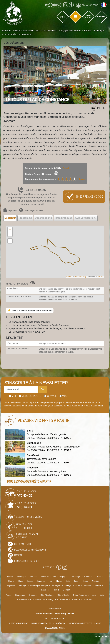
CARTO (100, 277)
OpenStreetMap (80, 277)
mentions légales (42, 623)
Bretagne (33, 595)
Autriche (34, 577)
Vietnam (66, 590)
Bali (54, 577)
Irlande (59, 581)
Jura (94, 595)
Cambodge (76, 577)
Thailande (44, 590)
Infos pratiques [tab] (63, 218)
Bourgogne (20, 595)
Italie (68, 581)
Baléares (45, 577)
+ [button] (10, 230)
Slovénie (87, 585)
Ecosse (30, 581)
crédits (60, 623)
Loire (102, 595)
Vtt (13, 396)
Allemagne (22, 577)
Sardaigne (56, 585)
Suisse (98, 585)
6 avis (82, 179)
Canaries (88, 577)
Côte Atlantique (47, 595)
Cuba (21, 581)
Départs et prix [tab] (43, 218)
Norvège (96, 581)
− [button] (10, 234)
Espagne (41, 581)
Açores (10, 577)
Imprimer (10, 211)
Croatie (11, 581)
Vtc (63, 396)
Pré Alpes (64, 599)
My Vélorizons (87, 5)
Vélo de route (30, 396)
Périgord (52, 599)
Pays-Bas (11, 585)
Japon (76, 581)
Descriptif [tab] (10, 218)
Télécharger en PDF (31, 211)
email (41, 204)
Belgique (63, 577)
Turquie (56, 590)
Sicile (77, 585)
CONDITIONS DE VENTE (81, 623)
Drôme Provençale (81, 595)
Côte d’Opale (63, 595)
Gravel (51, 396)
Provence (76, 599)
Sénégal (68, 585)
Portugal (23, 585)
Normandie (40, 599)
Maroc (86, 581)
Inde (50, 581)
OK (43, 389)
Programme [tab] (25, 218)
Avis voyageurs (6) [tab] (86, 218)
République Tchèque (39, 585)
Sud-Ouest (88, 599)
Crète (98, 577)
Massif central (25, 599)
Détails (66, 168)
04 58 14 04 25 (32, 190)
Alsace (8, 595)
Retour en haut (102, 636)
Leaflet (69, 277)
